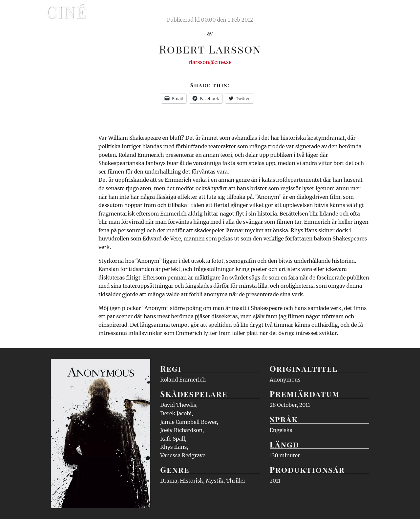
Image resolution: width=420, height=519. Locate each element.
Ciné (66, 11)
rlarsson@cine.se (210, 62)
